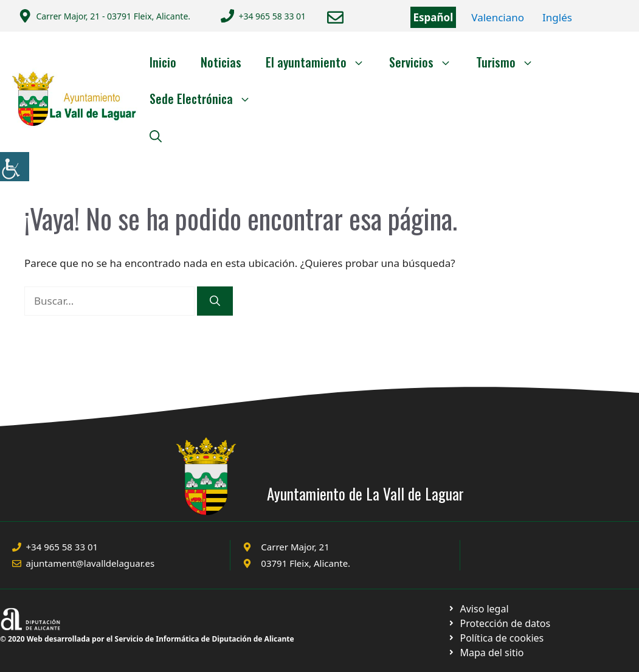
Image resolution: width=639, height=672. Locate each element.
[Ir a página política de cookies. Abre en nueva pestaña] (499, 623)
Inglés (557, 17)
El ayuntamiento (321, 62)
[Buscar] (215, 301)
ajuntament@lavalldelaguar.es (91, 563)
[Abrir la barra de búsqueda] (156, 135)
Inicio (163, 62)
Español (433, 17)
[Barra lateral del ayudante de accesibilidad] (15, 167)
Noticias (221, 62)
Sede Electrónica (206, 99)
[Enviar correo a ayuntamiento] (335, 17)
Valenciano (498, 17)
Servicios (427, 62)
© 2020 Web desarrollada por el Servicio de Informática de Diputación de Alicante (147, 639)
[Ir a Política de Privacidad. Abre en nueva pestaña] (478, 609)
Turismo (511, 62)
